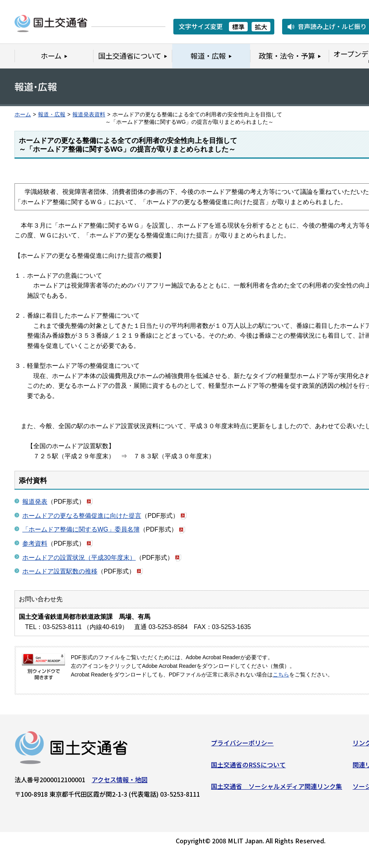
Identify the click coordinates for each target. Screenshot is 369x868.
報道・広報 (52, 115)
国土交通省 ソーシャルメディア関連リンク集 (276, 789)
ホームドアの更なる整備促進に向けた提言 (82, 516)
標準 (238, 27)
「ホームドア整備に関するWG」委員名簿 (81, 529)
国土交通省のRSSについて (248, 767)
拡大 (261, 27)
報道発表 (35, 502)
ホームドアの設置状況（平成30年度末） (79, 558)
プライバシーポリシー (242, 745)
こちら (281, 675)
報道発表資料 (89, 115)
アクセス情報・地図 (120, 782)
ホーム (23, 115)
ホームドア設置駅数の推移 (60, 571)
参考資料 (35, 543)
